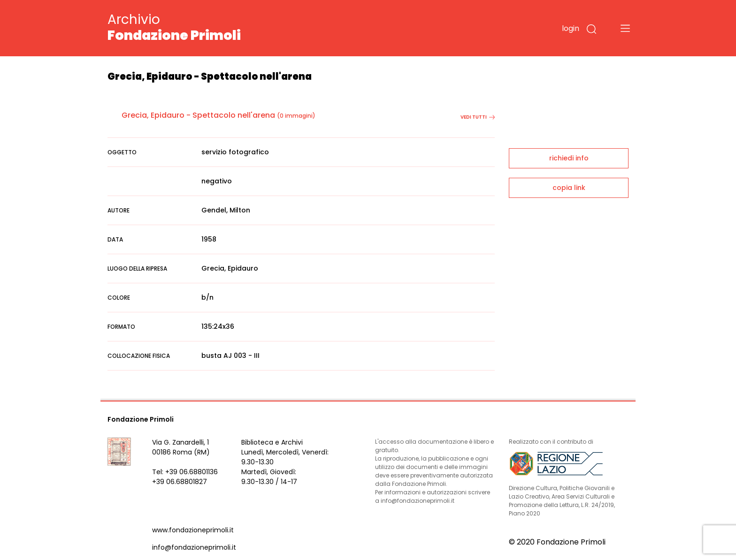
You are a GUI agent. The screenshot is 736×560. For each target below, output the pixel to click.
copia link (569, 188)
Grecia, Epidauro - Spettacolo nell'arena (198, 115)
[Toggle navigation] (625, 28)
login (571, 28)
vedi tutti (478, 117)
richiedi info (569, 158)
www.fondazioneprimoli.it (193, 530)
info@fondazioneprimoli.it (194, 547)
